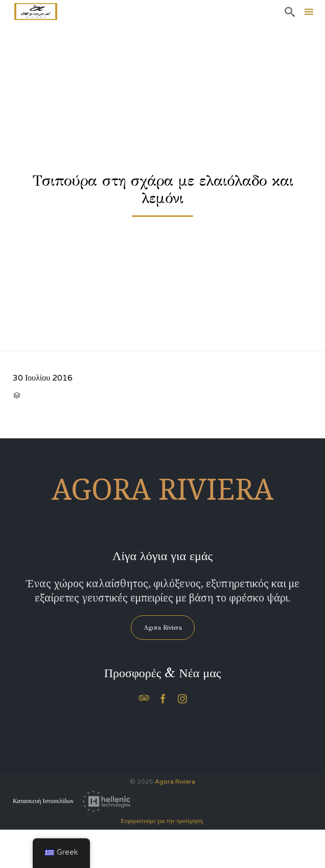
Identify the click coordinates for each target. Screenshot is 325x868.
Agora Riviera (175, 782)
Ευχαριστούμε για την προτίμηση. (162, 821)
